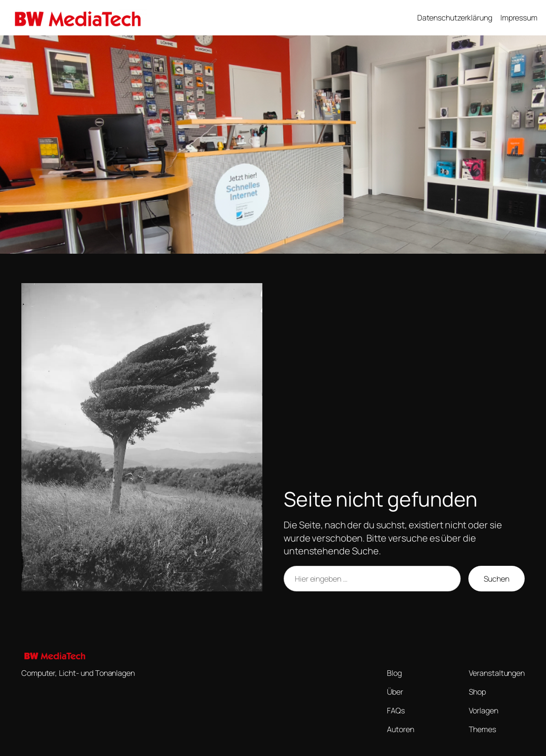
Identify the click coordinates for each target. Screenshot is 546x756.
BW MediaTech (183, 17)
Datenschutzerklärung (455, 17)
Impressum (519, 17)
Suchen (497, 579)
